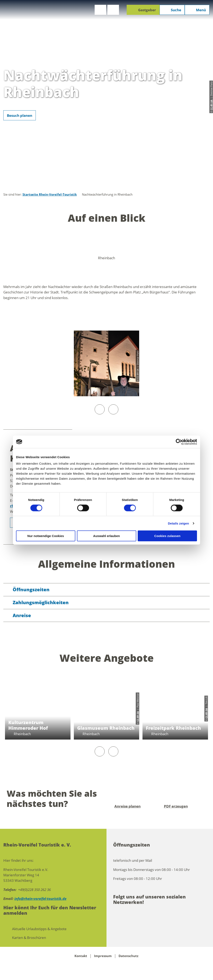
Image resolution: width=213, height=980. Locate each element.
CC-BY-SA (137, 716)
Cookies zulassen (167, 536)
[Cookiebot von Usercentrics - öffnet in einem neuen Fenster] (179, 442)
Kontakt (81, 956)
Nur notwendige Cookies (46, 536)
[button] (100, 10)
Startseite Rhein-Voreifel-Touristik (50, 194)
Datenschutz (128, 956)
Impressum (103, 956)
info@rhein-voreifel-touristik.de (40, 898)
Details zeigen (178, 523)
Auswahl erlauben (106, 536)
